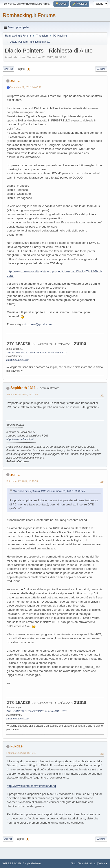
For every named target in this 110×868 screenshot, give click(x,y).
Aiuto (73, 863)
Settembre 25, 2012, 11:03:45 (22, 395)
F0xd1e (16, 746)
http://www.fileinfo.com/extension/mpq (31, 786)
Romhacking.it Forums (29, 15)
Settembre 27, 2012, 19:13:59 (22, 481)
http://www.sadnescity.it (20, 439)
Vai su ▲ (103, 863)
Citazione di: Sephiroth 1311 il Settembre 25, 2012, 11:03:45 (49, 491)
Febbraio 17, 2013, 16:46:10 (21, 753)
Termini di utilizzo (87, 863)
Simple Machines (32, 863)
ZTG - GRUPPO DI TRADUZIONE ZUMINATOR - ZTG (36, 352)
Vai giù (8, 69)
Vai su (8, 839)
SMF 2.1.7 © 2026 (12, 863)
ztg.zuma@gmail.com (38, 324)
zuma (15, 81)
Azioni (101, 69)
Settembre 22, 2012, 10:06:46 (26, 87)
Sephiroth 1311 (23, 388)
